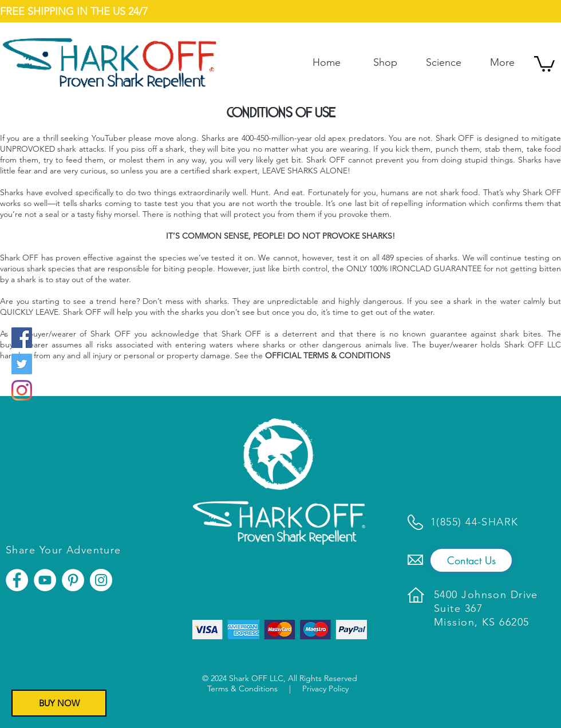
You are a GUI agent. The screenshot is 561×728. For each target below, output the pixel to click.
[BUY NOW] (59, 703)
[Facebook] (22, 338)
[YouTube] (45, 580)
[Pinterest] (73, 580)
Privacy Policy (325, 689)
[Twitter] (22, 364)
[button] (544, 63)
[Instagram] (22, 390)
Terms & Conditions (242, 689)
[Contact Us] (471, 560)
